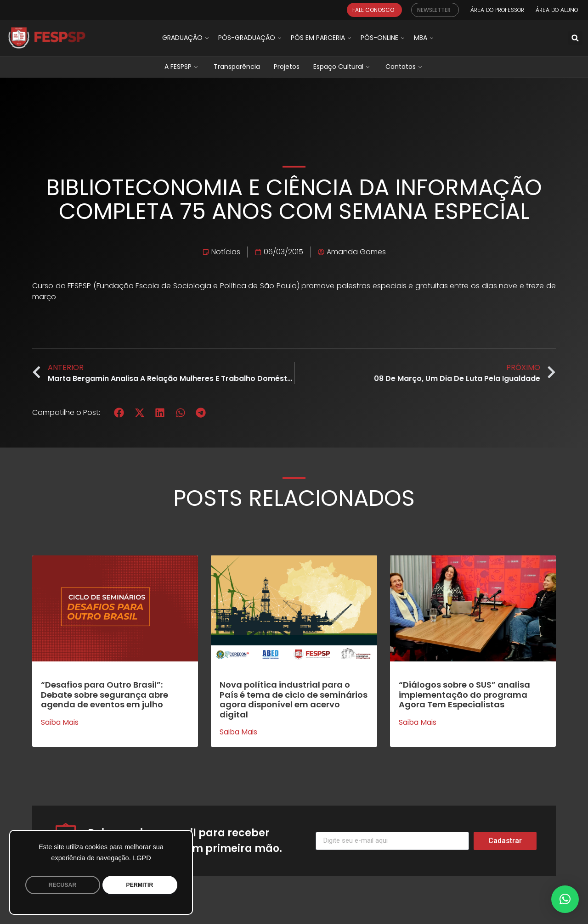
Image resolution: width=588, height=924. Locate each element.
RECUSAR (63, 885)
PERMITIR (140, 885)
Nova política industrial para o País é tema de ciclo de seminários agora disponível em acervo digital (294, 700)
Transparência (237, 67)
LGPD (142, 858)
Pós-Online (384, 38)
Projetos (287, 67)
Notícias (226, 252)
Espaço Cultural (342, 67)
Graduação (187, 38)
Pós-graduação (251, 38)
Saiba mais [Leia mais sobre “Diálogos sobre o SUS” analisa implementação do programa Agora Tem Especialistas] (418, 722)
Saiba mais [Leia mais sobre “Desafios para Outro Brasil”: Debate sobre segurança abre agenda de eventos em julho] (60, 722)
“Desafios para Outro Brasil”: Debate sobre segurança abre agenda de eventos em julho (105, 694)
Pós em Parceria (322, 38)
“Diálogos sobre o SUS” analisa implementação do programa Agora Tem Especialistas (464, 694)
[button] (575, 38)
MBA (425, 38)
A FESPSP (182, 67)
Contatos (405, 67)
